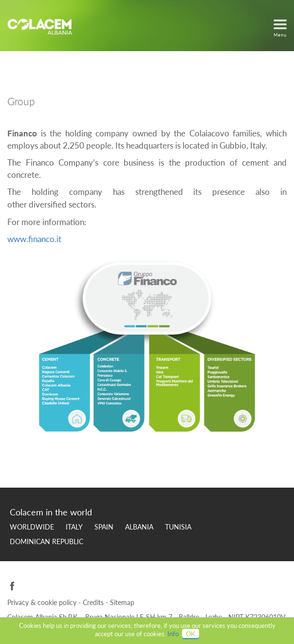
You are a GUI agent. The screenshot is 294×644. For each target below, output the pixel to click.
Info (173, 634)
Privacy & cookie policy (43, 602)
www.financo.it (34, 239)
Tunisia (178, 527)
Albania (139, 527)
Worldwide (32, 527)
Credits (94, 602)
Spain (104, 527)
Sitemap (122, 602)
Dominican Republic (46, 541)
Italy (74, 527)
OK (191, 634)
